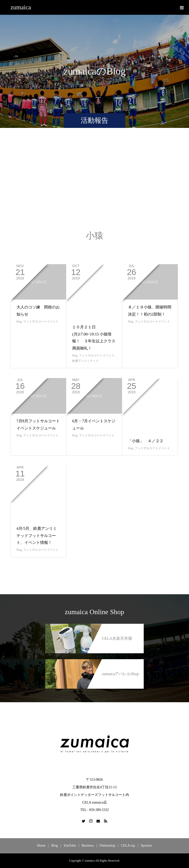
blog (19, 321)
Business (88, 845)
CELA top (128, 845)
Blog (55, 845)
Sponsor (146, 845)
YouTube (70, 845)
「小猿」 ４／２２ (146, 441)
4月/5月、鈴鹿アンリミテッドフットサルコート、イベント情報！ (37, 536)
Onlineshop (107, 845)
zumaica (21, 7)
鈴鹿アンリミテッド (85, 361)
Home (41, 845)
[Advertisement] (94, 184)
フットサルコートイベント (41, 321)
